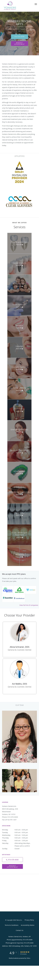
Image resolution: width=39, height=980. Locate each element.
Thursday (17, 838)
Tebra (28, 958)
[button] (36, 4)
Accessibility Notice (28, 925)
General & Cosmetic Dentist (20, 650)
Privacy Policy (29, 920)
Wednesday (17, 835)
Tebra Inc (19, 920)
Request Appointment (19, 43)
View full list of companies (29, 605)
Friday (17, 840)
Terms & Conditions (12, 925)
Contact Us (20, 930)
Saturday (17, 843)
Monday (17, 830)
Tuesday (17, 832)
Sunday (17, 849)
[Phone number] (12, 860)
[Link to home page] (13, 6)
